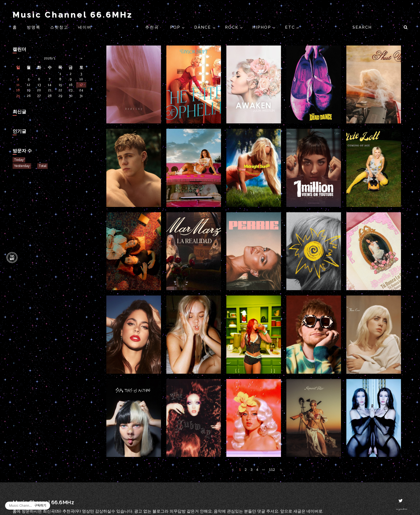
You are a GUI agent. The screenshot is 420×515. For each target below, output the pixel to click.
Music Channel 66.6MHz (73, 15)
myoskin (402, 509)
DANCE (203, 27)
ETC (291, 27)
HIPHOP (262, 27)
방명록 (34, 27)
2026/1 (50, 58)
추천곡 (153, 27)
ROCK (232, 27)
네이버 (85, 27)
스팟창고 (59, 27)
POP (176, 27)
